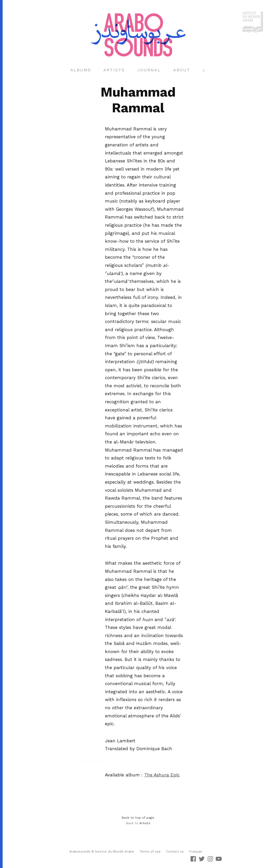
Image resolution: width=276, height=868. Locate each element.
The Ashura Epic (162, 775)
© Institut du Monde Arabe (113, 851)
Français (196, 851)
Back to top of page (138, 818)
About (182, 70)
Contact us (175, 851)
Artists (114, 70)
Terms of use (150, 851)
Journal (149, 70)
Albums (81, 70)
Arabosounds (80, 851)
